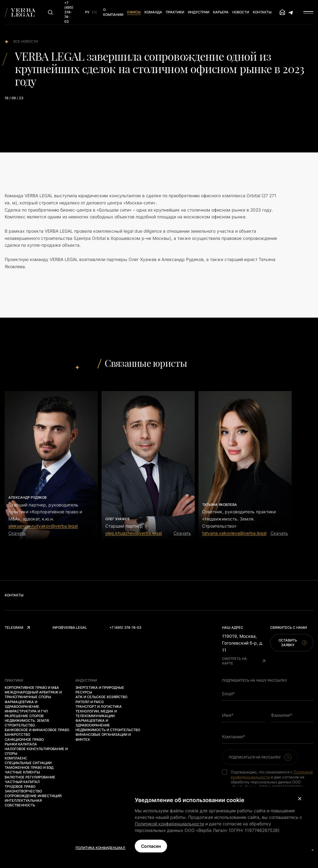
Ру (87, 12)
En (94, 12)
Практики (175, 12)
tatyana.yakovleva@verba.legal (234, 533)
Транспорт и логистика (99, 707)
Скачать (17, 533)
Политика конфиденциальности (107, 848)
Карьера (221, 12)
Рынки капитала (21, 744)
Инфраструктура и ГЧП (26, 711)
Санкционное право (24, 740)
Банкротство (17, 735)
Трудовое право (20, 786)
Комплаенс (16, 758)
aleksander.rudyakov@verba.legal (43, 526)
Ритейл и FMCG (90, 702)
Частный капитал (22, 782)
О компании (113, 12)
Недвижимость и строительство (108, 730)
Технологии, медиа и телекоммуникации (96, 714)
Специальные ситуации (28, 763)
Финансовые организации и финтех (103, 737)
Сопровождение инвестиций (33, 796)
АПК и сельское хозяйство (101, 697)
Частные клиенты (22, 772)
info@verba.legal (70, 628)
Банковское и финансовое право (37, 730)
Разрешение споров (24, 716)
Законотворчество (23, 791)
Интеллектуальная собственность (23, 803)
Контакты (262, 12)
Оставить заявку (293, 643)
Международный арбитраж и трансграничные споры (33, 695)
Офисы (134, 12)
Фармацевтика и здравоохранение (22, 704)
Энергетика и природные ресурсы (100, 690)
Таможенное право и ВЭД (29, 768)
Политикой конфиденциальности (169, 824)
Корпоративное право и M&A (32, 688)
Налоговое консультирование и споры (36, 751)
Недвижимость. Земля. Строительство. (27, 723)
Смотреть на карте (244, 661)
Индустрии (199, 12)
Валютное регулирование (30, 777)
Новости (241, 12)
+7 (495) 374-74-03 (125, 628)
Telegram (17, 628)
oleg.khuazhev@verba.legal (134, 533)
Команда (153, 12)
